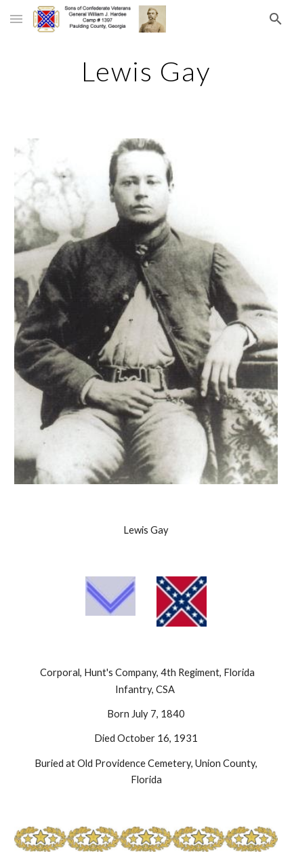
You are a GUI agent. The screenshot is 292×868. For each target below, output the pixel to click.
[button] (16, 19)
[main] (146, 71)
